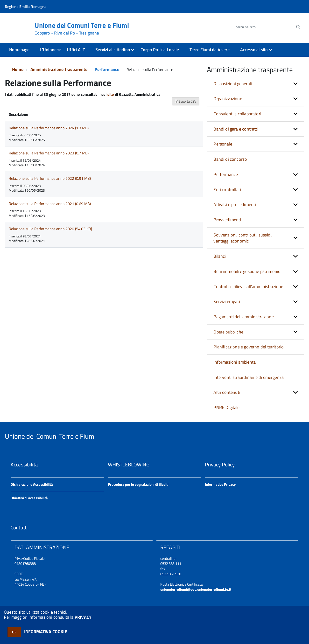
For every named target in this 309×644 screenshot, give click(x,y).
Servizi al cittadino (113, 50)
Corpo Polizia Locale (160, 50)
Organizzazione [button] (228, 99)
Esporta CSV (186, 101)
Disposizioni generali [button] (233, 84)
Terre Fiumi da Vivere (210, 50)
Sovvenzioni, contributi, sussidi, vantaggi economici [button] (243, 238)
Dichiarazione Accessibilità (32, 484)
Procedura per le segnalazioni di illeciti (138, 484)
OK (14, 632)
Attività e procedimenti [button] (235, 204)
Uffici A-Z (76, 50)
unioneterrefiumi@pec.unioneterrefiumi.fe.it (196, 589)
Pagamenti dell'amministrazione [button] (243, 317)
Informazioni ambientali (235, 362)
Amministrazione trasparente (59, 69)
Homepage (19, 50)
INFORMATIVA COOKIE (46, 632)
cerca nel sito (246, 27)
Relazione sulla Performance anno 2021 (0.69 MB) (50, 204)
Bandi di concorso (230, 159)
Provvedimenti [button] (227, 220)
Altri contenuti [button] (227, 392)
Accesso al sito (254, 50)
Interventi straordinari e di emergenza (249, 377)
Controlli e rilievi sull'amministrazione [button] (248, 287)
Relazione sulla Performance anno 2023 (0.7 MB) (49, 153)
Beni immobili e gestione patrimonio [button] (247, 271)
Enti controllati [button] (227, 190)
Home (18, 69)
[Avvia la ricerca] (298, 27)
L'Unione (48, 50)
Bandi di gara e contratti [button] (236, 129)
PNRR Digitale (226, 407)
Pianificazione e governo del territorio (249, 347)
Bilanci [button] (220, 256)
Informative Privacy (220, 484)
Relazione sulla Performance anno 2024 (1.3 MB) (49, 128)
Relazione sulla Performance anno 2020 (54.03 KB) (50, 229)
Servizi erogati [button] (227, 301)
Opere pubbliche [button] (228, 332)
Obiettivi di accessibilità (29, 498)
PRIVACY (83, 617)
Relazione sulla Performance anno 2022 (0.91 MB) (50, 178)
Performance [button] (226, 174)
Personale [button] (223, 144)
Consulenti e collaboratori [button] (237, 114)
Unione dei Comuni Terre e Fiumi (82, 29)
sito (111, 94)
